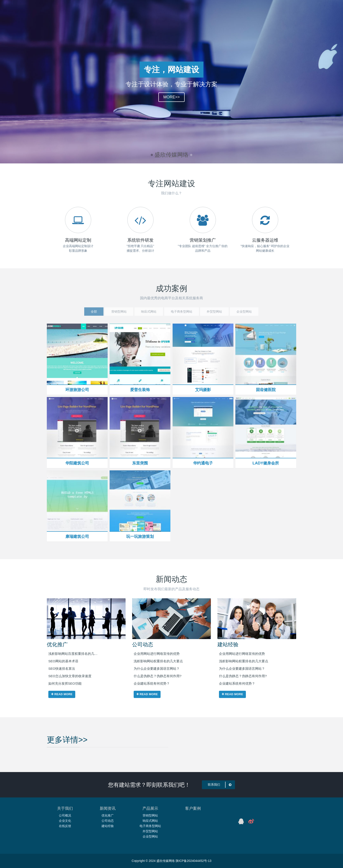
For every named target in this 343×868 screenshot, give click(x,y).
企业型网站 (150, 836)
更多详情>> (67, 728)
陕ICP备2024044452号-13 (193, 861)
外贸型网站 (150, 831)
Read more (62, 694)
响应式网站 (150, 821)
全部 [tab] (94, 312)
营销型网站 (150, 815)
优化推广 (57, 644)
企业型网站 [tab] (244, 312)
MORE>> (171, 100)
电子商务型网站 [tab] (182, 312)
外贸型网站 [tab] (214, 312)
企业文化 (65, 821)
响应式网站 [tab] (149, 312)
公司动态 (143, 644)
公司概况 (65, 815)
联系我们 (220, 785)
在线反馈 (65, 826)
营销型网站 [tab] (119, 312)
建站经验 (228, 644)
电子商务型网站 (150, 826)
